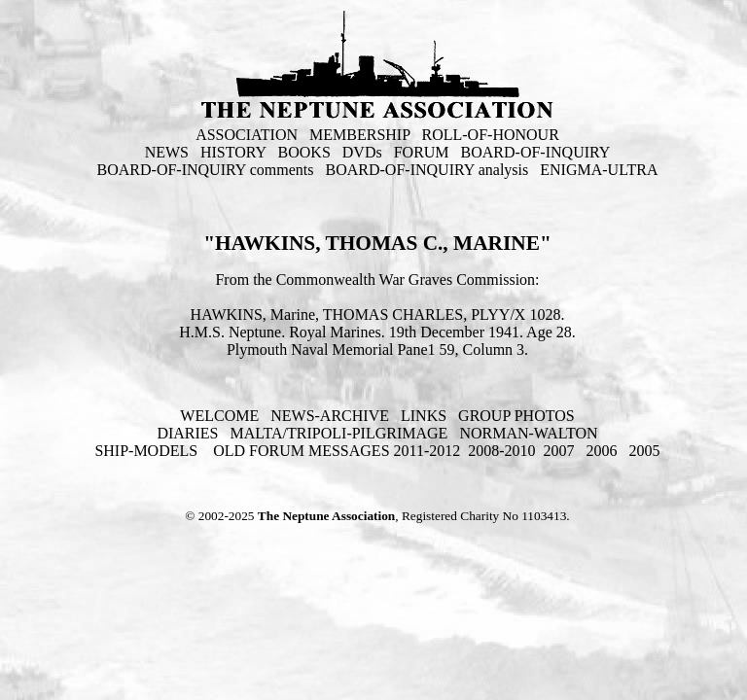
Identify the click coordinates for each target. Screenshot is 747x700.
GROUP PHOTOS (516, 416)
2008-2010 (501, 451)
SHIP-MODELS (148, 451)
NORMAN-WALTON (528, 433)
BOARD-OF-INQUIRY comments (206, 170)
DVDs (362, 152)
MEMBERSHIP (359, 135)
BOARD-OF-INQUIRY (536, 152)
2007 (559, 451)
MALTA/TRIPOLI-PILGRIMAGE (338, 433)
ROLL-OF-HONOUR (491, 135)
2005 (645, 451)
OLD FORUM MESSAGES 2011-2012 (337, 451)
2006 (602, 451)
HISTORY (233, 152)
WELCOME (219, 416)
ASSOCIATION (247, 135)
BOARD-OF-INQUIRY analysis (427, 170)
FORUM (422, 152)
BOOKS (304, 152)
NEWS (167, 152)
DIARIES (187, 433)
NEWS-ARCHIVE (330, 416)
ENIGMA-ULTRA (599, 170)
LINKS (424, 416)
